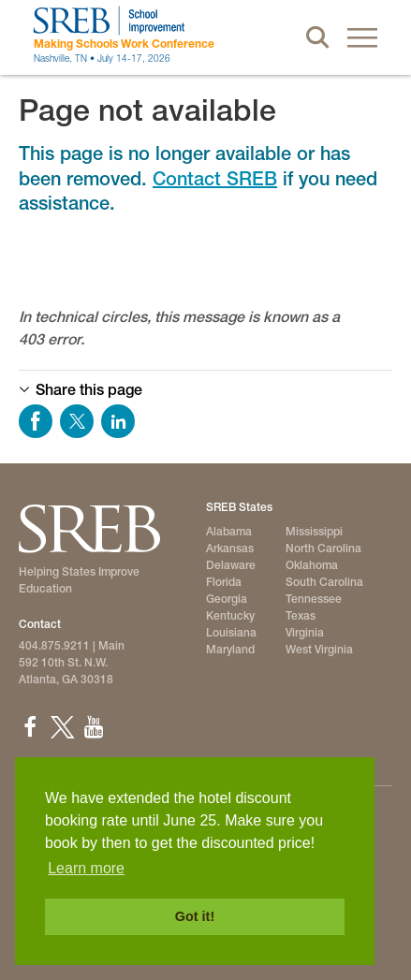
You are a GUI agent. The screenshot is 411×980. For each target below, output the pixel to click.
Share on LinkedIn (118, 421)
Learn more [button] (86, 868)
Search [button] (317, 37)
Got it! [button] (195, 916)
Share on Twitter (77, 421)
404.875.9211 (54, 646)
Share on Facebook (36, 421)
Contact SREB (215, 178)
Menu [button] (362, 37)
